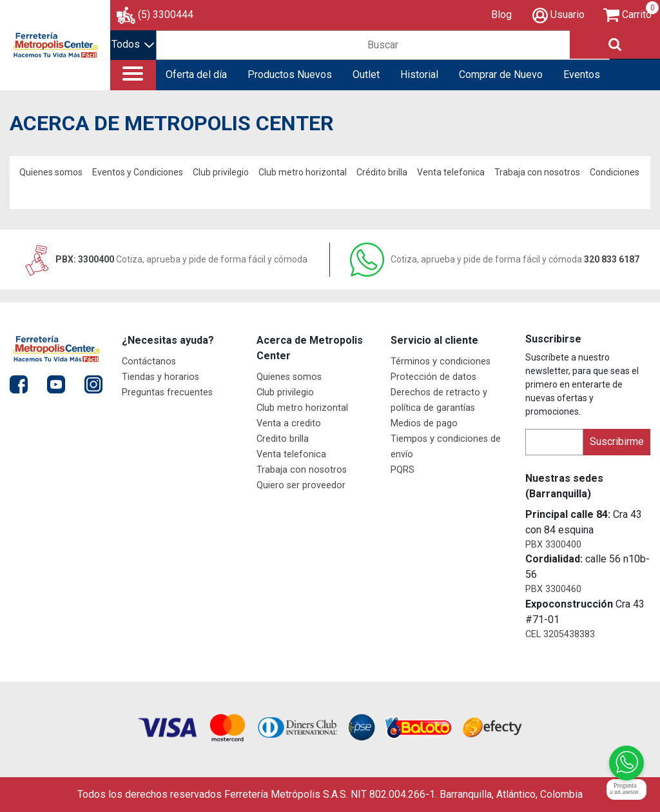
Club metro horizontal (303, 172)
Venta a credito (289, 423)
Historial (419, 74)
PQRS (403, 470)
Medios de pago (424, 423)
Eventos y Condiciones (138, 172)
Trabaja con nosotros (537, 172)
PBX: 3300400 (165, 259)
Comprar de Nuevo (501, 74)
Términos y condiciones (441, 361)
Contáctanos (149, 361)
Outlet (366, 74)
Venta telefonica (451, 172)
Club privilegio (221, 172)
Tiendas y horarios (160, 377)
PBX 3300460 (553, 589)
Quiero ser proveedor (301, 485)
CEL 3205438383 (560, 634)
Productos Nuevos (290, 74)
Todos (133, 44)
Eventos (582, 74)
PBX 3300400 (553, 545)
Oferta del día (196, 74)
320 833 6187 (495, 259)
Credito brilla (283, 439)
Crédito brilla (382, 172)
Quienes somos (51, 172)
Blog (501, 15)
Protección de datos (433, 377)
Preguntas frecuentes (167, 392)
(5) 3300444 (166, 15)
